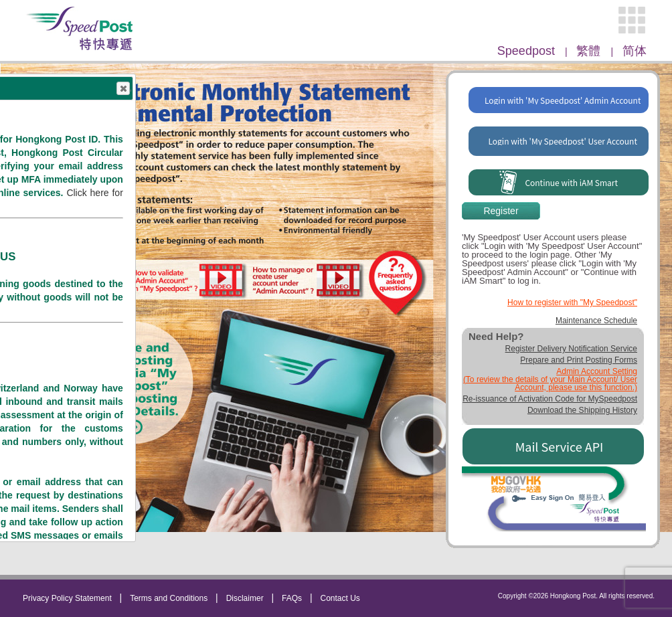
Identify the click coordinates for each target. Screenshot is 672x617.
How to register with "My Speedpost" (572, 302)
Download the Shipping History (582, 410)
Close (123, 89)
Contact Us (340, 598)
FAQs (292, 598)
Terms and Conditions (169, 598)
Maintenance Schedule (596, 321)
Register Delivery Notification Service (571, 349)
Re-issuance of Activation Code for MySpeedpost (550, 399)
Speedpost (528, 51)
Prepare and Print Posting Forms (579, 360)
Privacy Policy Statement (67, 598)
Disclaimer (245, 598)
